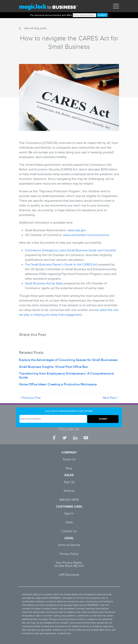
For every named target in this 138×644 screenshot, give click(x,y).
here (68, 633)
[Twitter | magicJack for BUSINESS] (65, 438)
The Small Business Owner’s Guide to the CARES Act (61, 265)
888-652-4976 (69, 500)
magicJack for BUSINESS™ (48, 598)
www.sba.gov (77, 230)
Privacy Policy (69, 554)
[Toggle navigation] (116, 6)
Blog (69, 468)
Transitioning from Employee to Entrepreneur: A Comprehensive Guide (66, 376)
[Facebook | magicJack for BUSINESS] (54, 438)
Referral (69, 491)
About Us (69, 459)
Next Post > (110, 398)
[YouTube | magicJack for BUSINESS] (86, 438)
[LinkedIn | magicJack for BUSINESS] (75, 438)
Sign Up (69, 482)
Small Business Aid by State (44, 284)
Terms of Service (69, 545)
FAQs (69, 522)
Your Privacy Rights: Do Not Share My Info (69, 564)
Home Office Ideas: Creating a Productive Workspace (58, 384)
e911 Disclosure (69, 575)
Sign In (69, 514)
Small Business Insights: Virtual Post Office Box (53, 367)
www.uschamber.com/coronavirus (86, 235)
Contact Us (69, 531)
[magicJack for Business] (48, 6)
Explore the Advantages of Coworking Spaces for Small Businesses (68, 360)
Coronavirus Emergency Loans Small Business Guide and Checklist (70, 250)
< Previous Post (30, 398)
